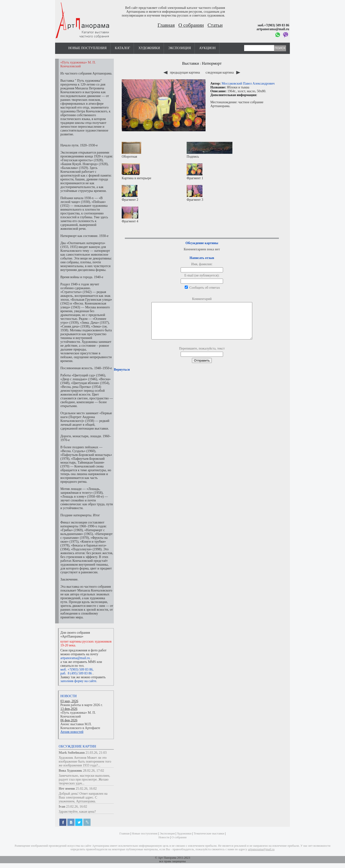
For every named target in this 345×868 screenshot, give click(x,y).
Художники (149, 48)
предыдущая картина (182, 72)
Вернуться (122, 377)
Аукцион (207, 48)
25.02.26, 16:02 (86, 789)
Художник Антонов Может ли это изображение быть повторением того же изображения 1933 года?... (85, 762)
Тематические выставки (209, 834)
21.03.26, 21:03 (96, 753)
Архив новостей (72, 732)
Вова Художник (70, 771)
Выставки (191, 63)
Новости (69, 696)
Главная (166, 25)
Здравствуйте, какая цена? (77, 812)
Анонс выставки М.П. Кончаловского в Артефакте (80, 726)
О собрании (191, 25)
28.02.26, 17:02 (93, 771)
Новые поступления (87, 48)
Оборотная (131, 150)
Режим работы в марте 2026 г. (81, 705)
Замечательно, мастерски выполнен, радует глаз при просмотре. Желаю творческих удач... (84, 779)
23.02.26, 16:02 (77, 807)
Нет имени (67, 789)
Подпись (210, 150)
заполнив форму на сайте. (79, 681)
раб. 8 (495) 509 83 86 (76, 673)
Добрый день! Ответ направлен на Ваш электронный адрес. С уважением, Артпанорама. (83, 797)
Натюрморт (212, 63)
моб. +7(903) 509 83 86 (77, 670)
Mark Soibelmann (72, 753)
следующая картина (223, 72)
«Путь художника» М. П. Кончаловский (78, 715)
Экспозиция (179, 48)
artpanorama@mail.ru (75, 658)
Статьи (215, 25)
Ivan (62, 807)
